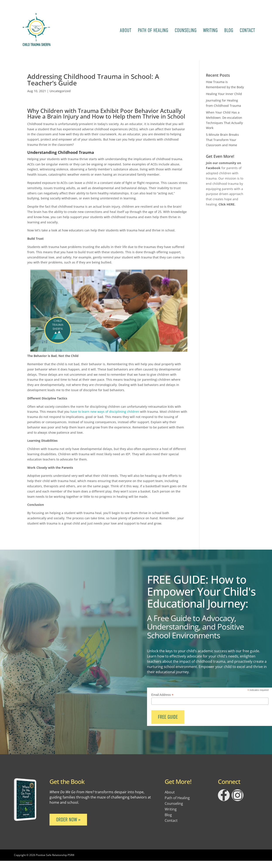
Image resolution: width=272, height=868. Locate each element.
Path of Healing (153, 30)
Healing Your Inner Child (224, 94)
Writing (210, 30)
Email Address (163, 695)
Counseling (186, 30)
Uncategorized (60, 91)
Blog (229, 30)
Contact (247, 30)
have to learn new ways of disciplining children (104, 412)
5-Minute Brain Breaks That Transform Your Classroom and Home (222, 140)
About (126, 30)
